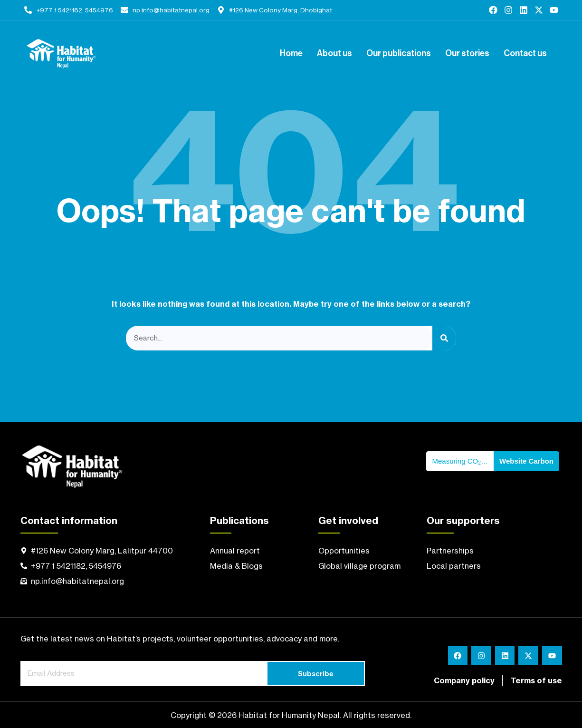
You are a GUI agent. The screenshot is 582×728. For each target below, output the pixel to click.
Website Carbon (526, 461)
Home (291, 54)
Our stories (467, 54)
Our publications (399, 54)
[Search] (444, 338)
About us (334, 54)
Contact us (525, 54)
